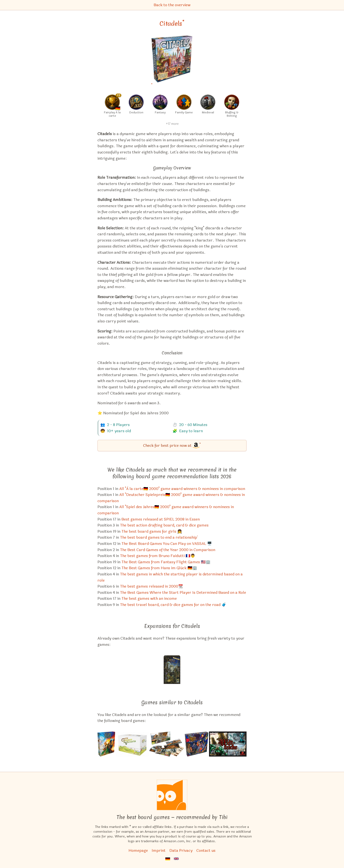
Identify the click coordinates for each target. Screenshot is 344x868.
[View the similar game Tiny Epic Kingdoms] (228, 744)
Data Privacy (181, 850)
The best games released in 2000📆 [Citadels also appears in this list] (151, 586)
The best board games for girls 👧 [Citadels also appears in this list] (152, 531)
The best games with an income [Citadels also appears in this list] (149, 598)
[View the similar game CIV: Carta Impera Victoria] (132, 744)
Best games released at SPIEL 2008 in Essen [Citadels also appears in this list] (161, 519)
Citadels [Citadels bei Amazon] (172, 24)
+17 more (172, 124)
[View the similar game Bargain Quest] (197, 744)
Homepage (138, 850)
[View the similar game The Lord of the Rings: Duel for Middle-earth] (106, 744)
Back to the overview (172, 5)
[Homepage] (172, 795)
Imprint (159, 850)
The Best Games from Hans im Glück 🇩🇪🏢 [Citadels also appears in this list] (159, 568)
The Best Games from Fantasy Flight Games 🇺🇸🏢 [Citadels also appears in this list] (166, 562)
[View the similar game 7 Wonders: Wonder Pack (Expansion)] (167, 744)
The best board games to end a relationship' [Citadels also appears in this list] (159, 537)
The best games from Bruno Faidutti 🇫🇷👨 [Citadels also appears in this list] (158, 556)
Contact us (206, 850)
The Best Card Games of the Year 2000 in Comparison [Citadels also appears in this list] (168, 550)
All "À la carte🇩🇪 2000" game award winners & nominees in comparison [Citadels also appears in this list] (182, 489)
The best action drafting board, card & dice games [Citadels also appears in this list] (164, 525)
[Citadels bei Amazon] (172, 62)
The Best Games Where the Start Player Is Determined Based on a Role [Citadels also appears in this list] (183, 592)
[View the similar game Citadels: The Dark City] (172, 670)
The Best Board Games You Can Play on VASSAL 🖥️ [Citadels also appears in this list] (167, 544)
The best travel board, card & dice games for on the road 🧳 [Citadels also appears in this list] (173, 605)
